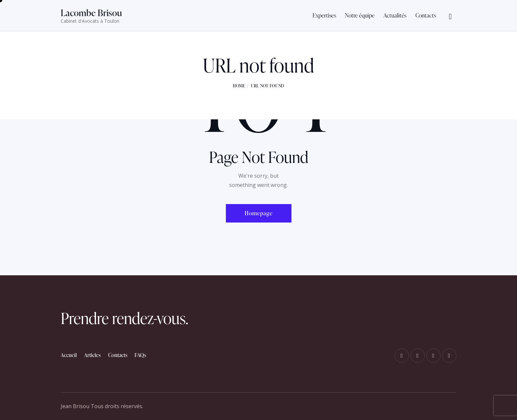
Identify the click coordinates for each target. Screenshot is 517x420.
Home (239, 86)
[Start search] (450, 17)
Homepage (259, 213)
